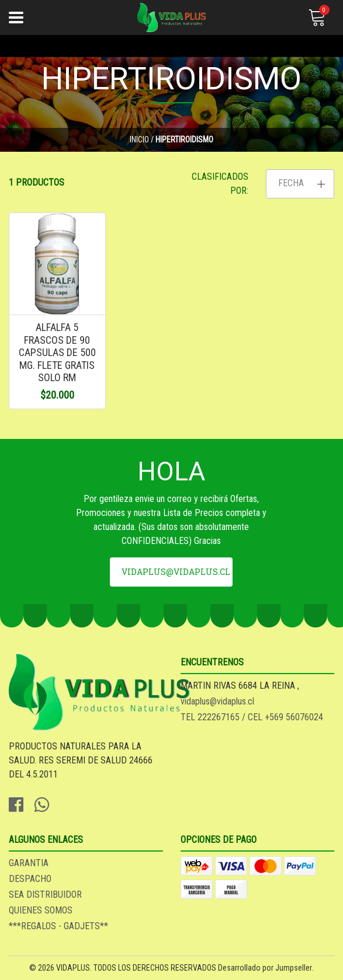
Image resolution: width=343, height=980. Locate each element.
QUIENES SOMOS (41, 910)
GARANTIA (29, 863)
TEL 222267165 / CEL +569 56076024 (252, 717)
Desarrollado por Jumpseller (265, 968)
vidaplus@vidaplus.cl (176, 572)
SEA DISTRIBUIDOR (45, 894)
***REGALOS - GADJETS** (58, 926)
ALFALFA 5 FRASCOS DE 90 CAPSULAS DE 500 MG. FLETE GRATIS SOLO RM (57, 352)
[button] (300, 184)
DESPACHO (30, 879)
